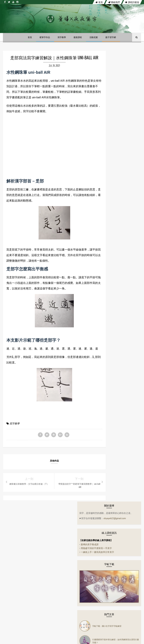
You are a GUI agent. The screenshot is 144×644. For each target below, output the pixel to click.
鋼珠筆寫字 (109, 383)
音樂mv (107, 316)
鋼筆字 (107, 388)
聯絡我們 (114, 2)
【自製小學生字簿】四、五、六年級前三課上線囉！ (127, 235)
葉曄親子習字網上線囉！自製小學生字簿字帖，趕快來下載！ (127, 205)
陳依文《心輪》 (122, 220)
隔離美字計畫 (110, 338)
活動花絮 (94, 41)
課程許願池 (132, 2)
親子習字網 (111, 41)
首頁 (99, 2)
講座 (106, 394)
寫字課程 (108, 366)
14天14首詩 (109, 260)
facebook (43, 556)
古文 (106, 277)
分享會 (107, 272)
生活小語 (108, 288)
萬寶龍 (107, 333)
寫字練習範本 (110, 360)
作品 (106, 299)
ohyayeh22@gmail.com (113, 78)
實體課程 (108, 349)
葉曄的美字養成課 (112, 105)
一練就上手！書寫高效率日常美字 (120, 113)
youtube (80, 556)
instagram (100, 556)
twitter (62, 556)
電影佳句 (108, 344)
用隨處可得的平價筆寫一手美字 (119, 109)
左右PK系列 (109, 283)
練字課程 (108, 372)
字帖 (106, 294)
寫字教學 (62, 41)
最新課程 (78, 41)
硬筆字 (107, 322)
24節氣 (107, 266)
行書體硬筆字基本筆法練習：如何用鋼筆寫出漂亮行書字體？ (127, 190)
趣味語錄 (108, 377)
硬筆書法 (108, 327)
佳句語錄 (108, 305)
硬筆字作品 (45, 41)
